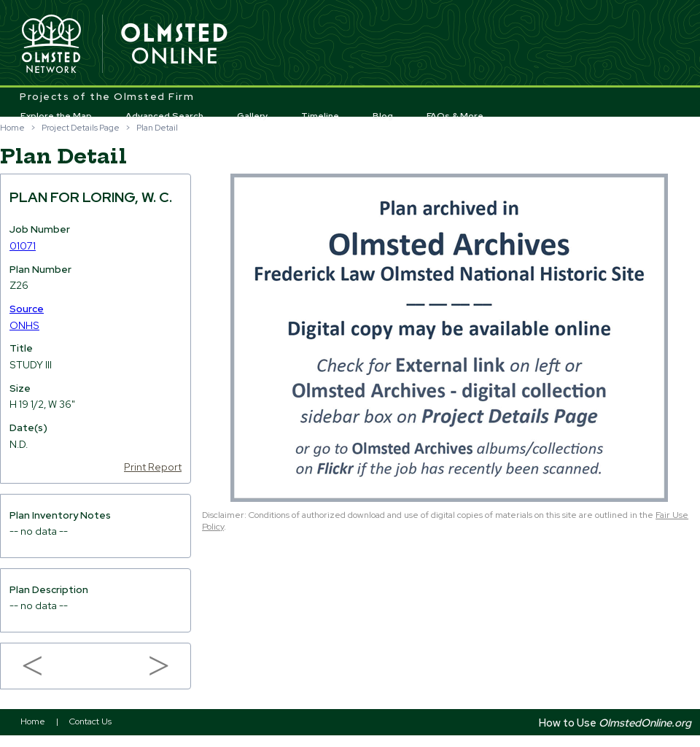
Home (12, 128)
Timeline (320, 116)
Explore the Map (56, 116)
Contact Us (90, 721)
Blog (383, 116)
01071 (23, 246)
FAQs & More (455, 116)
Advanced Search (164, 116)
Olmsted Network (51, 44)
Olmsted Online (175, 44)
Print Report (153, 467)
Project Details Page (81, 128)
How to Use (615, 723)
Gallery (253, 116)
